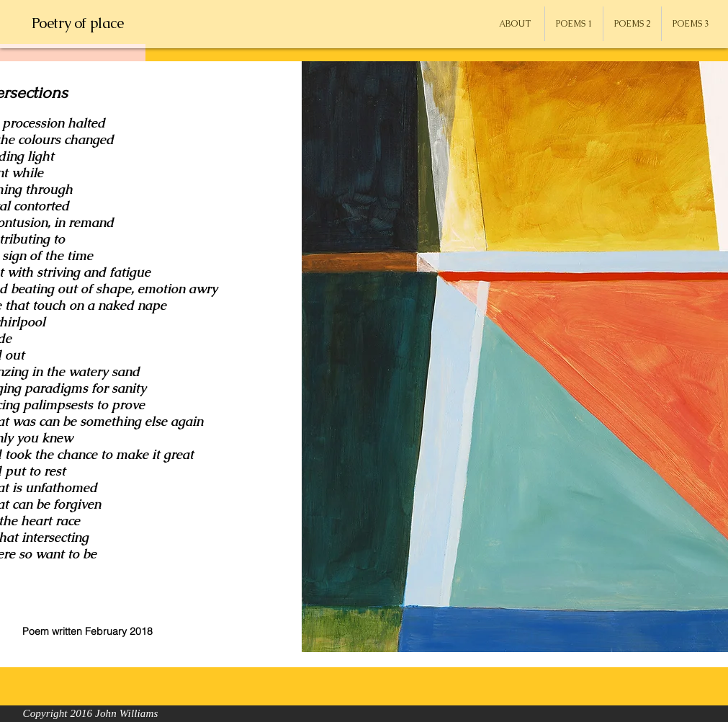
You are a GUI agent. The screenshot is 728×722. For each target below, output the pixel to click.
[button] (574, 24)
